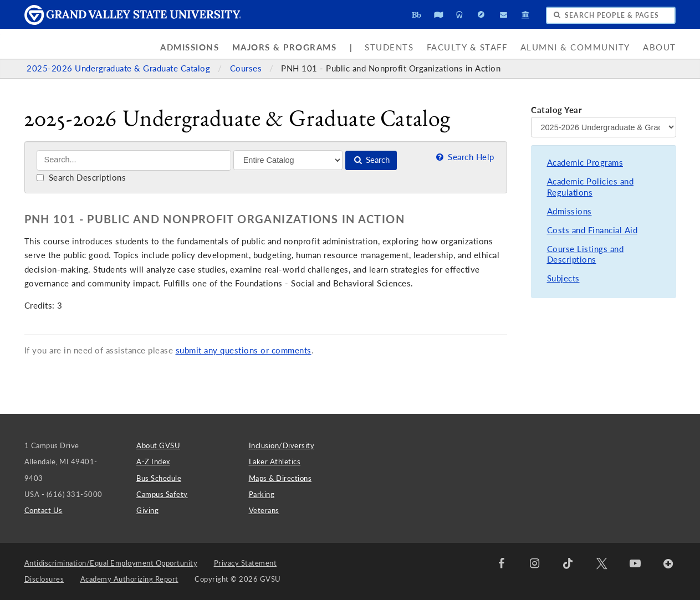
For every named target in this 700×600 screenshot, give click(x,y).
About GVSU (158, 445)
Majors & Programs (285, 47)
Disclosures (44, 579)
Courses (247, 68)
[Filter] (288, 160)
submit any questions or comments (244, 350)
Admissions (190, 47)
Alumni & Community (575, 47)
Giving (147, 510)
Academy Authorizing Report (129, 579)
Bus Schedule (159, 478)
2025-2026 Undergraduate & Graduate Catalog (120, 68)
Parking (262, 494)
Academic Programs (585, 163)
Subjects (563, 278)
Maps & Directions (280, 478)
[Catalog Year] (603, 127)
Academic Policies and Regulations (591, 187)
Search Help (464, 157)
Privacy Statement (246, 563)
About (660, 47)
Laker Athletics (275, 461)
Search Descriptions (81, 178)
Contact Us (44, 510)
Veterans (264, 510)
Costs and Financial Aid (592, 230)
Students (389, 47)
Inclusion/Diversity (282, 445)
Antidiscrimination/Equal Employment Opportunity (111, 563)
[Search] (134, 160)
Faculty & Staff (467, 47)
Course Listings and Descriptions (586, 255)
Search (371, 160)
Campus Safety (162, 494)
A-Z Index (153, 461)
